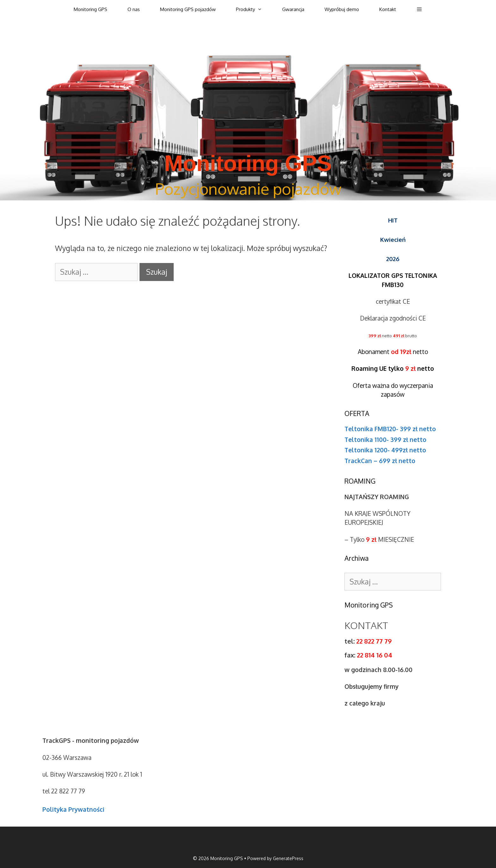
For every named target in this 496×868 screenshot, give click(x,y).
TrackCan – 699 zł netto (380, 461)
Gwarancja (293, 9)
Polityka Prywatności (73, 809)
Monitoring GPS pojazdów (188, 9)
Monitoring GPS (90, 9)
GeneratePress (288, 858)
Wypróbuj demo (342, 9)
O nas (134, 9)
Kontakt (388, 9)
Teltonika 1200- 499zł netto (385, 450)
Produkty (254, 9)
